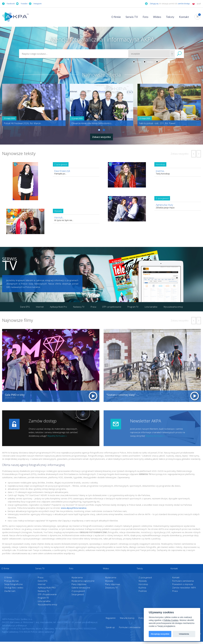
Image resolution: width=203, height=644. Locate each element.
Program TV (133, 306)
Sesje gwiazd (78, 597)
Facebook (8, 4)
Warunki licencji (127, 620)
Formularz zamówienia (183, 583)
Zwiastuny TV (111, 590)
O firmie (116, 17)
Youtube (22, 4)
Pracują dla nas (11, 583)
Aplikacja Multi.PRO (47, 590)
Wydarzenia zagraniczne (83, 583)
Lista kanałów (151, 306)
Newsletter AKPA (146, 420)
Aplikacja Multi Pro (58, 306)
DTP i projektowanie (112, 306)
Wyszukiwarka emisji (173, 306)
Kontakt (184, 17)
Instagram (35, 4)
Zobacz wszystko (101, 136)
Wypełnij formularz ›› (57, 435)
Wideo (157, 17)
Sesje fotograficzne (13, 586)
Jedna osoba (176, 62)
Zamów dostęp (43, 420)
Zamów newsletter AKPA (184, 590)
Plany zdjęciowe (79, 586)
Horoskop (143, 586)
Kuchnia (142, 590)
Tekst (160, 62)
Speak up (110, 630)
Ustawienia (184, 634)
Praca (175, 593)
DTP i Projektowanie (47, 597)
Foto (145, 17)
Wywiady (109, 583)
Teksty (170, 17)
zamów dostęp (184, 4)
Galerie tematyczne (81, 590)
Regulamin (111, 620)
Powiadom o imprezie (183, 586)
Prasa (93, 306)
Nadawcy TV (79, 306)
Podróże (143, 593)
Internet (40, 306)
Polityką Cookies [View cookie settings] (171, 620)
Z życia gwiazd (78, 593)
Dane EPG (25, 306)
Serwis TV (132, 17)
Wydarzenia (77, 580)
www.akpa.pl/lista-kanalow (74, 507)
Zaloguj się (152, 4)
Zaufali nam (10, 593)
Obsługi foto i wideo (14, 590)
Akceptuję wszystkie (160, 634)
